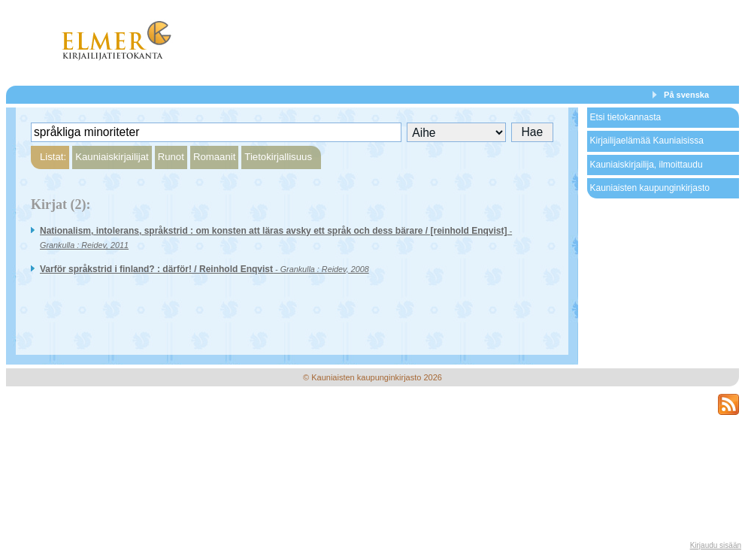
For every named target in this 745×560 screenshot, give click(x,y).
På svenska (686, 95)
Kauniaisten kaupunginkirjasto (650, 188)
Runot (171, 157)
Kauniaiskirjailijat (112, 157)
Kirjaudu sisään (716, 545)
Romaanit (214, 157)
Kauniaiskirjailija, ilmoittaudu (647, 165)
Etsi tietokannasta (626, 117)
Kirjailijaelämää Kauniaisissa (647, 141)
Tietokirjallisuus (278, 157)
